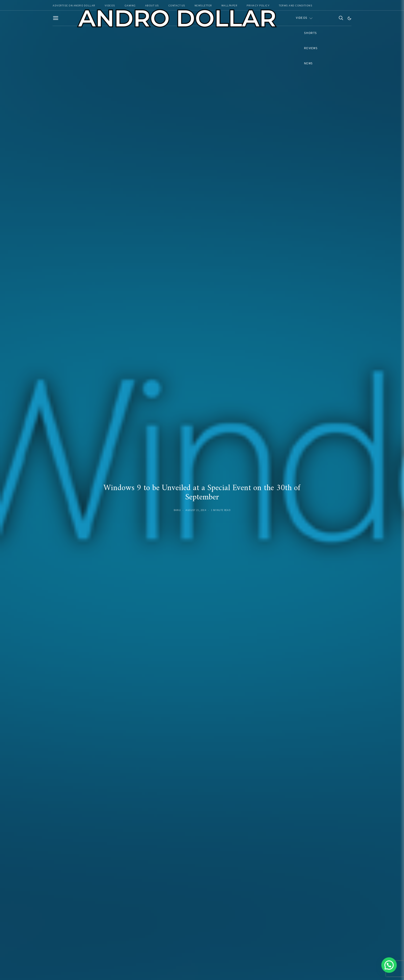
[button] (349, 18)
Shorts (310, 33)
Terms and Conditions (296, 6)
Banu (177, 510)
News (308, 64)
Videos (301, 18)
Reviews (311, 48)
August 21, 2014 (196, 510)
